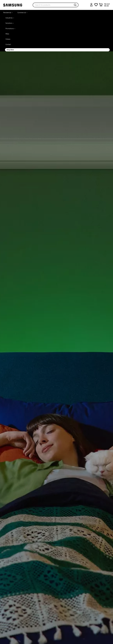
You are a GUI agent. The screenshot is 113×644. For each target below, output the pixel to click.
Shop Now (10, 50)
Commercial (22, 13)
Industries (9, 18)
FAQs (7, 34)
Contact (8, 44)
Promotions (10, 29)
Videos (8, 39)
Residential (7, 13)
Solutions (9, 23)
